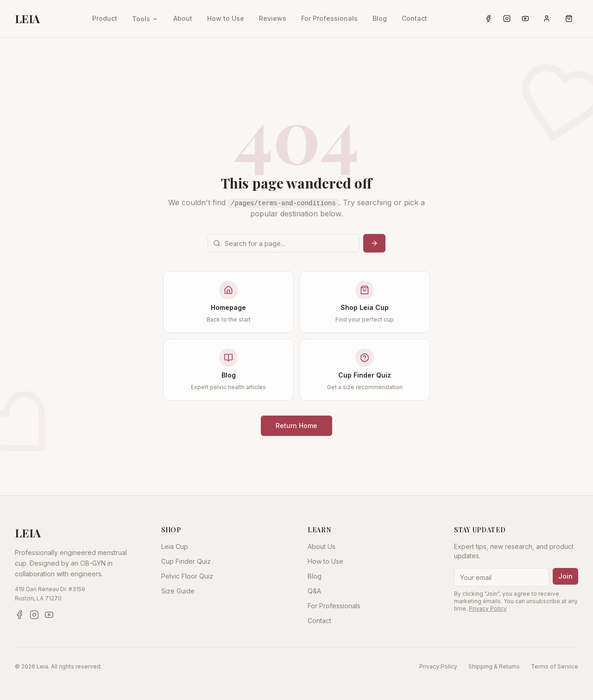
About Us (322, 546)
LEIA (27, 19)
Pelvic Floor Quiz (187, 576)
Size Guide (178, 591)
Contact (414, 18)
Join (565, 576)
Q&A (314, 591)
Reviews (273, 18)
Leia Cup (175, 546)
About (183, 18)
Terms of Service (555, 666)
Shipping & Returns (494, 666)
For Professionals (329, 18)
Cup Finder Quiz (186, 561)
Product (105, 18)
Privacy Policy (488, 609)
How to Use (226, 18)
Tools (145, 19)
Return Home (296, 426)
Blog (380, 18)
